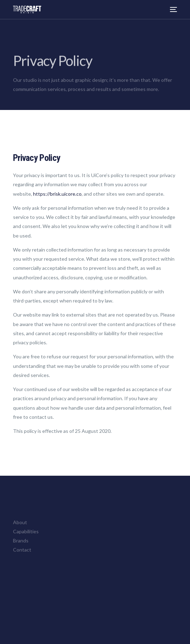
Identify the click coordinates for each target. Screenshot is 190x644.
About (20, 525)
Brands (21, 543)
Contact (22, 553)
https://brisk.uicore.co (57, 194)
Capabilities (26, 534)
